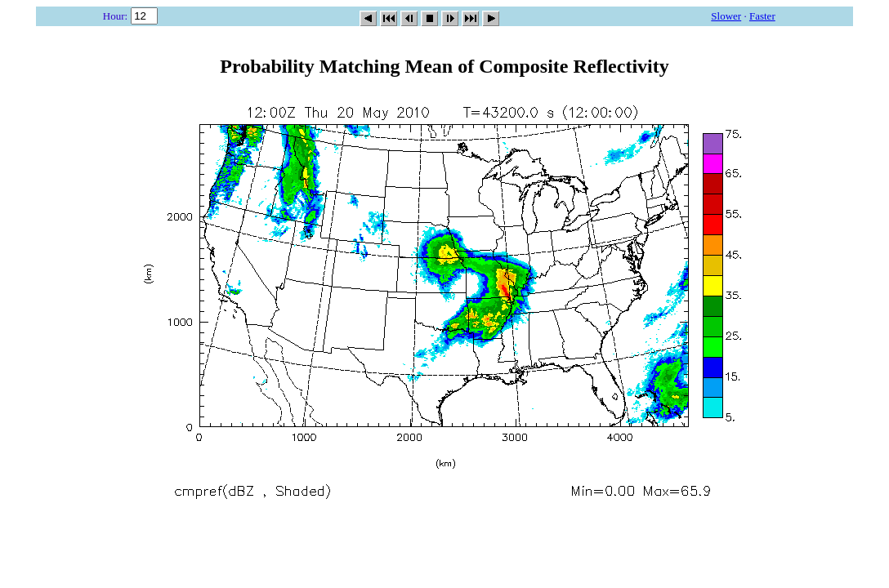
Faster (762, 16)
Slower (726, 16)
